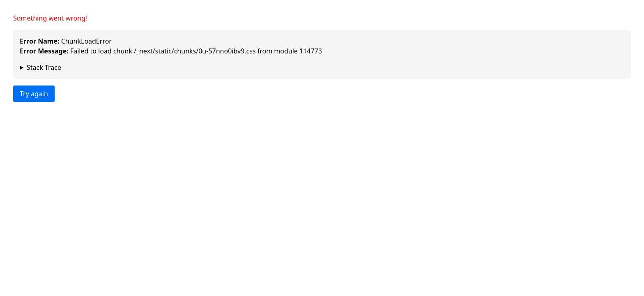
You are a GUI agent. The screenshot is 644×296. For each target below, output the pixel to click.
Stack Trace (44, 67)
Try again (34, 94)
